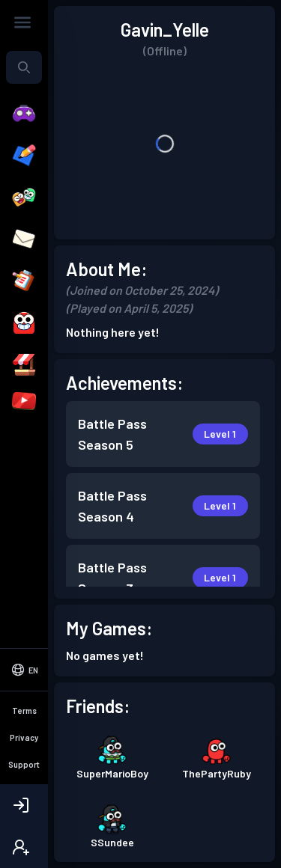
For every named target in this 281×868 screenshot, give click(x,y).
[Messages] (24, 239)
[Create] (24, 156)
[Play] (24, 114)
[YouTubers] (24, 401)
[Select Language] (24, 670)
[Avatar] (24, 323)
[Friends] (24, 198)
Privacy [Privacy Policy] (24, 737)
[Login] (24, 805)
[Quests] (24, 281)
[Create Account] (24, 847)
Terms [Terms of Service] (24, 710)
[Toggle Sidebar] (22, 22)
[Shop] (24, 365)
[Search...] (24, 67)
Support (24, 764)
